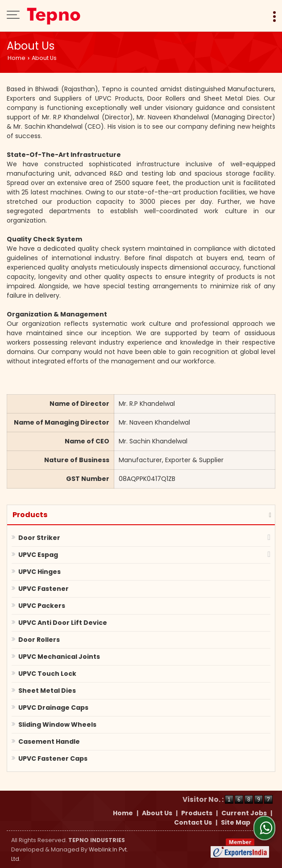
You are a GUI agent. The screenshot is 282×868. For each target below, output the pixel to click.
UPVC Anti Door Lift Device (63, 623)
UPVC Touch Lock (47, 674)
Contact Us (193, 822)
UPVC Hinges (39, 572)
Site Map (236, 822)
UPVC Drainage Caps (53, 708)
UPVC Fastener (44, 589)
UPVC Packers (42, 606)
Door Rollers (39, 640)
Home (17, 58)
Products (30, 515)
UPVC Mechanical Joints (59, 657)
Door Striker (39, 538)
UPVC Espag (38, 555)
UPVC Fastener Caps (53, 758)
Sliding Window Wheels (57, 725)
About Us (157, 813)
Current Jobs (244, 813)
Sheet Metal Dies (47, 691)
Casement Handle (49, 742)
